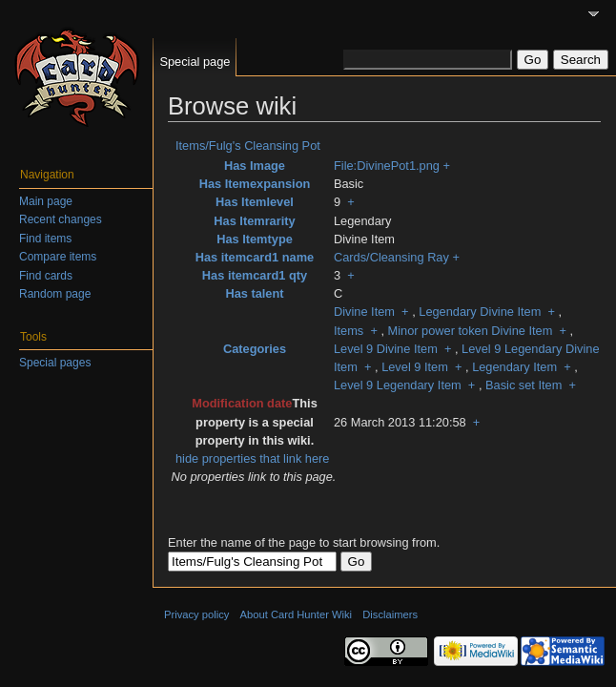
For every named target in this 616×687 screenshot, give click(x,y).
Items (349, 331)
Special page (195, 62)
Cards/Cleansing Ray (391, 257)
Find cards (46, 276)
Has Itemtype (255, 239)
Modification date (242, 403)
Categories (255, 349)
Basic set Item (524, 385)
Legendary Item (514, 367)
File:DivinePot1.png (387, 166)
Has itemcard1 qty (255, 275)
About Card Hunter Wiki (297, 614)
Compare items (58, 257)
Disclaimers (390, 614)
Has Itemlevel (255, 202)
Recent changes (61, 219)
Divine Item (364, 312)
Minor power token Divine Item (471, 331)
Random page (55, 294)
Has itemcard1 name (255, 257)
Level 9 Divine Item (386, 349)
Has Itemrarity (254, 221)
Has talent (254, 293)
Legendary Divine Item (480, 312)
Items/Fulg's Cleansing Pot (248, 146)
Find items (45, 239)
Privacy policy (196, 614)
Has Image (255, 166)
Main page (46, 201)
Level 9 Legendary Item (398, 385)
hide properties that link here (252, 458)
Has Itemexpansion (255, 184)
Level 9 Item (415, 367)
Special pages (55, 363)
